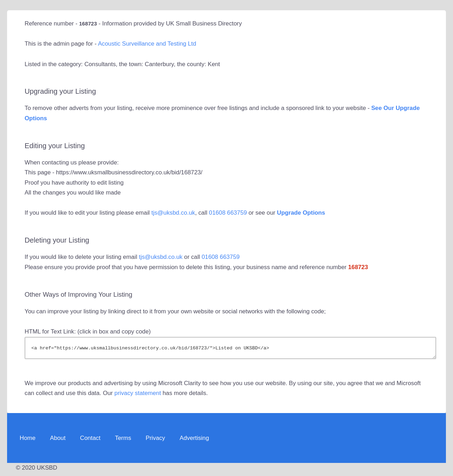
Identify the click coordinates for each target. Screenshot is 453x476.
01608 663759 (228, 213)
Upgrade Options (301, 213)
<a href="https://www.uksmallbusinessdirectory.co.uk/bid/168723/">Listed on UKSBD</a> (231, 350)
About (58, 441)
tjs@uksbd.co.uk (173, 213)
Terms (123, 441)
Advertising (194, 441)
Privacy (156, 441)
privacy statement (138, 396)
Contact (90, 441)
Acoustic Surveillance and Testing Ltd (147, 44)
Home (28, 441)
